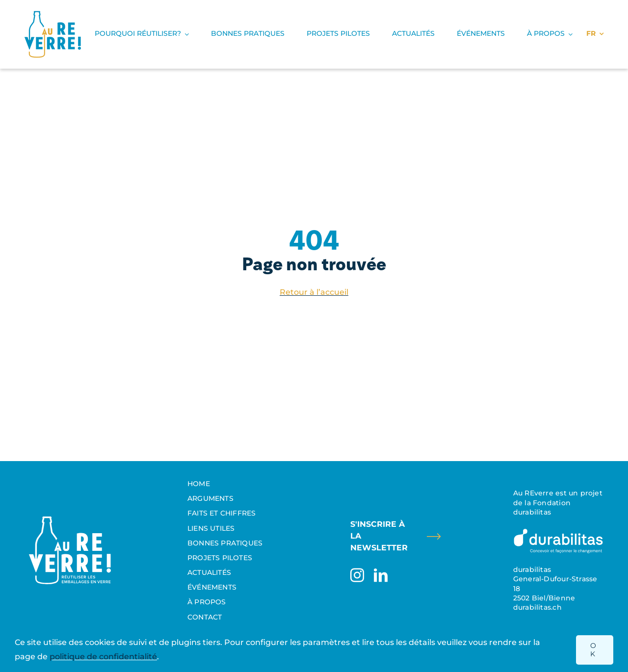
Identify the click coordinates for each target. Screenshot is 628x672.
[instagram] (357, 575)
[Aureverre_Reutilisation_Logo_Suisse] (70, 520)
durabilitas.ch (537, 607)
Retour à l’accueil (314, 292)
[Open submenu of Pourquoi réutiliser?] (185, 34)
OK (593, 650)
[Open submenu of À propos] (569, 34)
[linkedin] (381, 575)
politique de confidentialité (103, 657)
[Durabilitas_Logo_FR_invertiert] (558, 531)
